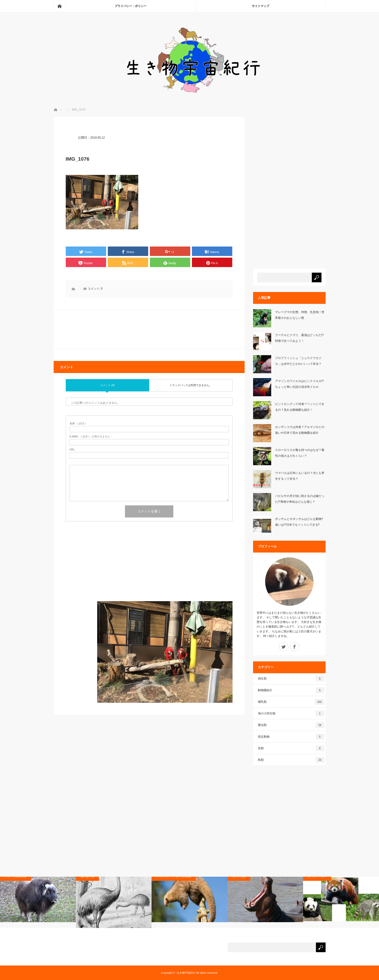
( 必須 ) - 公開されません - (91, 437)
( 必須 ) (78, 423)
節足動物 (291, 737)
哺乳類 (291, 702)
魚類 (291, 748)
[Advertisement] (149, 567)
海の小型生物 (291, 713)
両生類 (291, 679)
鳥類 (291, 760)
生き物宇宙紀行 (186, 973)
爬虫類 (291, 725)
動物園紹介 (291, 690)
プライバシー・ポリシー (131, 6)
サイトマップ (261, 6)
